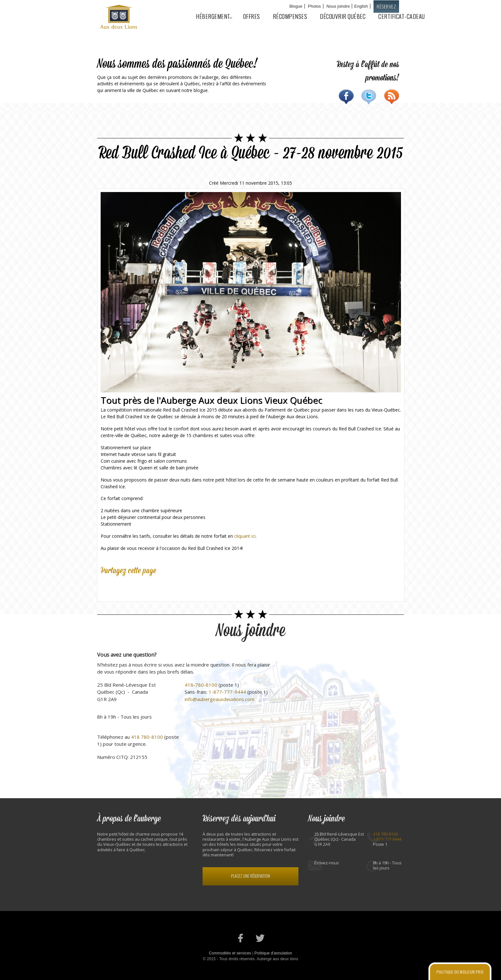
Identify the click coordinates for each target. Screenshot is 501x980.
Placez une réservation (250, 876)
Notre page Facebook (241, 938)
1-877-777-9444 (227, 692)
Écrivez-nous (327, 863)
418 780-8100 (147, 737)
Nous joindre (338, 6)
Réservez (386, 6)
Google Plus (135, 586)
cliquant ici (245, 536)
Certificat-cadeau (402, 16)
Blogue (296, 6)
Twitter (369, 97)
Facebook (346, 97)
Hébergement (211, 16)
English (361, 6)
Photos (314, 6)
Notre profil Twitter (260, 938)
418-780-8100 (201, 685)
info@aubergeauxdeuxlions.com (220, 699)
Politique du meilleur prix (460, 972)
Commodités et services (230, 953)
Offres (252, 16)
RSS (392, 97)
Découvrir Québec (343, 16)
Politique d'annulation (273, 953)
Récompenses (290, 16)
